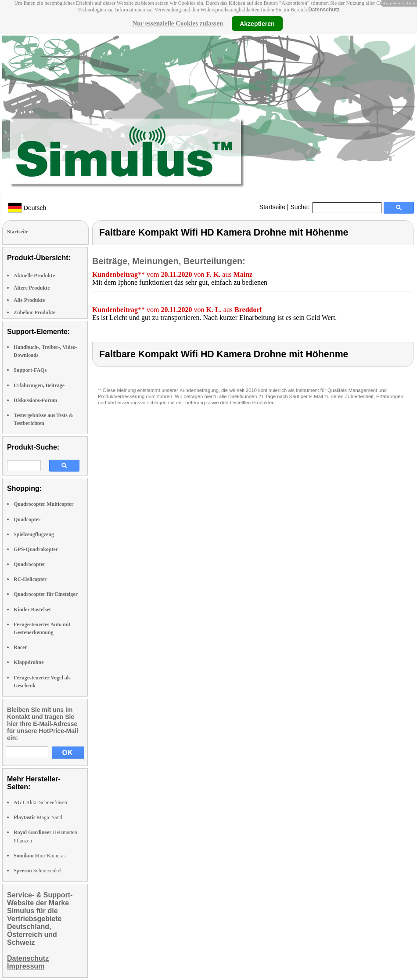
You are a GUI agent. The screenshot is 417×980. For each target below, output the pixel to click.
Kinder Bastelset (32, 610)
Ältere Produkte (32, 288)
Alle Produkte (29, 300)
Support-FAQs (30, 370)
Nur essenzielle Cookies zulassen (178, 23)
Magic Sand (38, 817)
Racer (20, 647)
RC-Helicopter (30, 579)
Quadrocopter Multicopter (44, 504)
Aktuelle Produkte (34, 276)
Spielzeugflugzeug (34, 534)
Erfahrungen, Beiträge (39, 385)
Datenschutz (324, 10)
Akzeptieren (257, 23)
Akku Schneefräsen (40, 802)
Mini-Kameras (40, 856)
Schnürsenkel (38, 871)
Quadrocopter (29, 564)
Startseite (272, 207)
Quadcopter (27, 519)
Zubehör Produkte (34, 312)
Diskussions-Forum (35, 400)
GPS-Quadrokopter (36, 549)
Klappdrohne (29, 662)
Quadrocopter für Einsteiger (46, 594)
